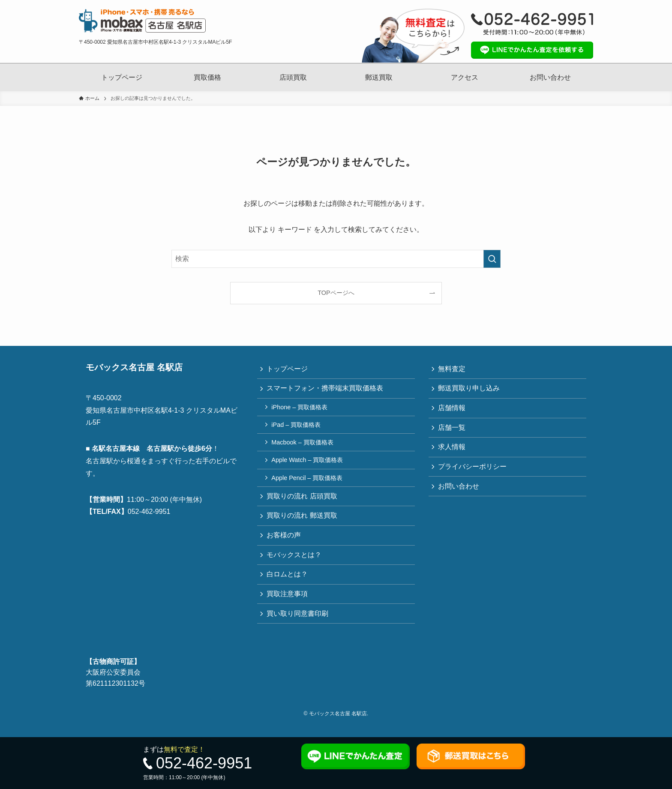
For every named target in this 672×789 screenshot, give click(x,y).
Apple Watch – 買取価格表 (308, 464)
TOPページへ (336, 293)
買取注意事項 (288, 603)
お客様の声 (285, 542)
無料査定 (453, 369)
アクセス (465, 77)
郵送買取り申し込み (470, 389)
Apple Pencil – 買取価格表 (308, 482)
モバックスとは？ (295, 562)
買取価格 (207, 77)
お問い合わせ (550, 77)
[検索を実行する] (492, 259)
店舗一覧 (453, 430)
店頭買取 (293, 77)
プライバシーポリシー (473, 471)
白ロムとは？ (288, 583)
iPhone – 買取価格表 (301, 409)
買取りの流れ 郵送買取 (303, 522)
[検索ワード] (336, 259)
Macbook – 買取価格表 (303, 446)
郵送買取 (379, 77)
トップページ (122, 77)
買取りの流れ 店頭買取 (303, 501)
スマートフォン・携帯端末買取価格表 (326, 389)
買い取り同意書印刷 (298, 623)
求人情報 (453, 450)
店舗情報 (453, 410)
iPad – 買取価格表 (297, 427)
